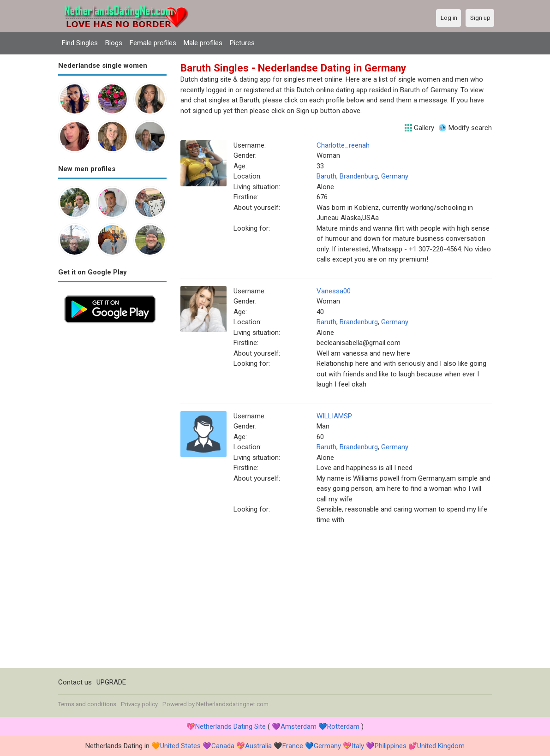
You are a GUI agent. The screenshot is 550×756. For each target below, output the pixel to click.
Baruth (326, 176)
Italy (358, 746)
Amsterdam (299, 726)
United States (180, 746)
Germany (395, 176)
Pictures (242, 43)
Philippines (391, 746)
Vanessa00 (334, 291)
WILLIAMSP (334, 416)
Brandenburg (359, 176)
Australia (258, 746)
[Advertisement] (112, 468)
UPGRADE (111, 682)
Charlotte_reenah (343, 145)
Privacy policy (139, 704)
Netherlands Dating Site (230, 726)
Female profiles (153, 43)
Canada (223, 746)
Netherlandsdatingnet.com (232, 704)
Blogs (114, 43)
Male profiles (203, 43)
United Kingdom (441, 746)
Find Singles (80, 43)
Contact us (75, 682)
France (293, 746)
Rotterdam (343, 726)
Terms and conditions (87, 704)
